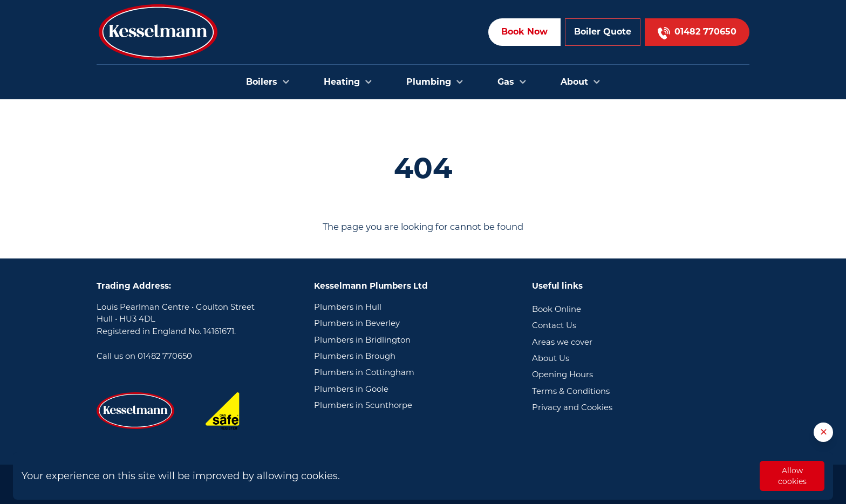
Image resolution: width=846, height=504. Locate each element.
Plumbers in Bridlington (362, 340)
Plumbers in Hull (348, 307)
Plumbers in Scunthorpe (363, 405)
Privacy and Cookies (572, 407)
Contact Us (554, 325)
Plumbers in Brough (355, 356)
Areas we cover (562, 342)
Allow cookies (792, 476)
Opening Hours (562, 374)
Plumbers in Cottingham (364, 372)
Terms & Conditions (571, 391)
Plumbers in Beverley (357, 323)
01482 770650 (165, 356)
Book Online (557, 309)
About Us (551, 358)
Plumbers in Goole (351, 389)
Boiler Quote (603, 32)
